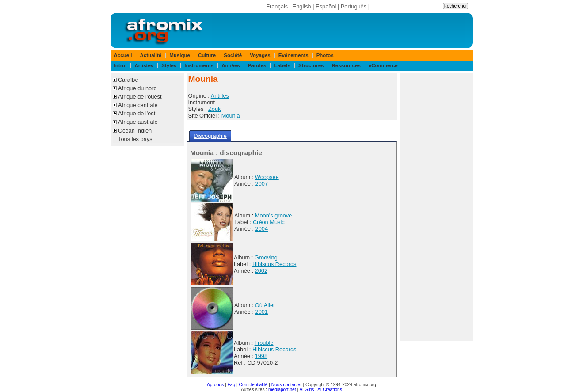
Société (233, 55)
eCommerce (383, 65)
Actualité (151, 55)
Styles (169, 65)
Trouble (264, 343)
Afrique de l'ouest (140, 97)
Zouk (214, 109)
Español (326, 6)
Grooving (266, 257)
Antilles (220, 96)
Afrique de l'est (137, 113)
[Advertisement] (436, 207)
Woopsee (267, 177)
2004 (262, 229)
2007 (262, 184)
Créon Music (269, 222)
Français (277, 6)
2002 (261, 271)
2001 (262, 312)
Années (231, 65)
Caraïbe (128, 80)
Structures (311, 65)
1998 (261, 356)
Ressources (346, 65)
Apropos (215, 385)
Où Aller (265, 305)
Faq (232, 385)
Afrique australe (138, 122)
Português (354, 6)
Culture (207, 55)
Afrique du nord (137, 88)
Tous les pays (135, 139)
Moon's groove (274, 215)
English (302, 6)
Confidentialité (253, 385)
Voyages (260, 55)
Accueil (123, 55)
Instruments (199, 65)
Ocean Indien (135, 131)
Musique (180, 55)
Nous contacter (287, 385)
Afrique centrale (138, 105)
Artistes (144, 65)
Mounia (231, 116)
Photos (325, 55)
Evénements (293, 55)
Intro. (120, 65)
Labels (282, 65)
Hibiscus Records (274, 264)
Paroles (257, 65)
